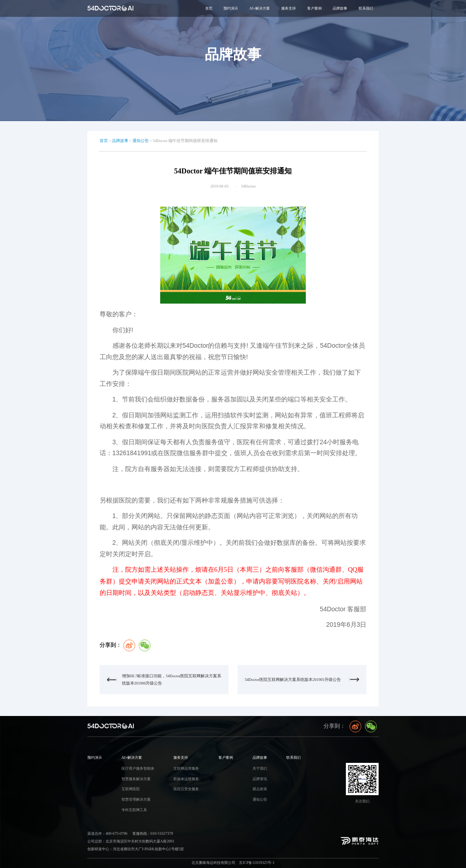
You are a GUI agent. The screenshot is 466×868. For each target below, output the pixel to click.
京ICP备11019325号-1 (257, 863)
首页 (209, 8)
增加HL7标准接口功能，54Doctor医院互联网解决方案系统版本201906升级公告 (172, 680)
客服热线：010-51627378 (153, 833)
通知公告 (141, 141)
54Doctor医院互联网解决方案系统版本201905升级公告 (293, 680)
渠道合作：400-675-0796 (107, 833)
